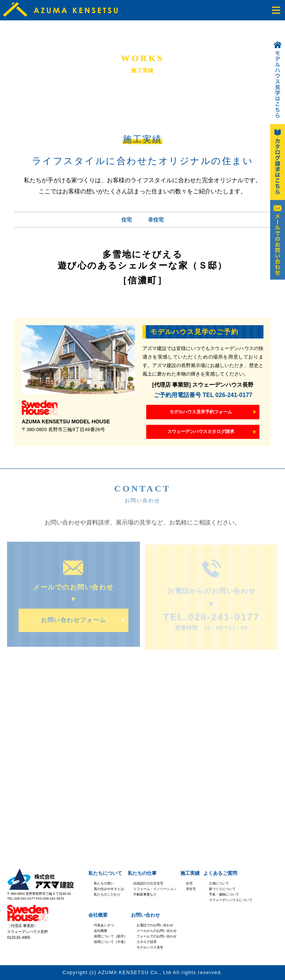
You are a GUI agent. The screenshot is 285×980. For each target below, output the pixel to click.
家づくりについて (222, 889)
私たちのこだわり (107, 894)
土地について (219, 883)
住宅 (127, 220)
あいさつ (107, 925)
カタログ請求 (147, 942)
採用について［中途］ (111, 942)
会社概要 (98, 915)
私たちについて (105, 873)
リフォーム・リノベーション (155, 889)
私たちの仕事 (142, 873)
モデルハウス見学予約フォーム (201, 412)
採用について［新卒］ (111, 936)
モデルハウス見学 (150, 947)
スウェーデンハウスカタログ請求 (201, 431)
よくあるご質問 (220, 873)
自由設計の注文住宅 (148, 883)
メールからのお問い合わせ (157, 931)
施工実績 (190, 873)
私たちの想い (104, 883)
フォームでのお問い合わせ (157, 936)
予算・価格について (224, 894)
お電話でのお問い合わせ (155, 925)
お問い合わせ (145, 915)
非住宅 (156, 220)
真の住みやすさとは (109, 889)
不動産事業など (145, 894)
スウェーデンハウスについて (231, 900)
